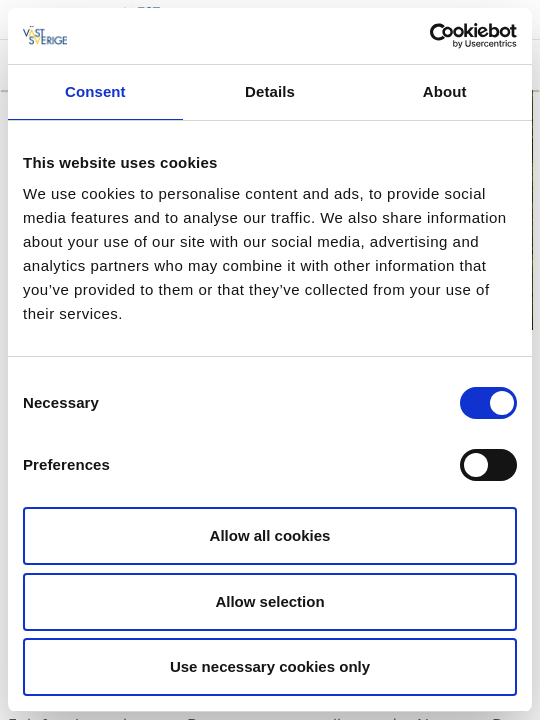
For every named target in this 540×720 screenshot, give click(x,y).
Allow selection (269, 601)
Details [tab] (270, 91)
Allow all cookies (270, 535)
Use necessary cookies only (270, 666)
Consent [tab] (95, 91)
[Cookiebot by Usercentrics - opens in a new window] (429, 36)
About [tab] (445, 91)
